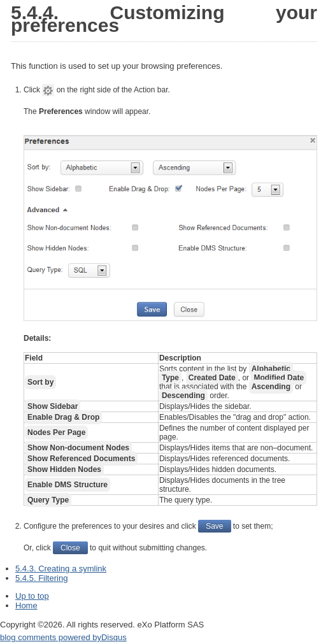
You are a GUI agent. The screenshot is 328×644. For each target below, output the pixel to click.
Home (26, 605)
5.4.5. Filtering (41, 578)
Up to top (32, 596)
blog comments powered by (63, 637)
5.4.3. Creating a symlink (61, 569)
